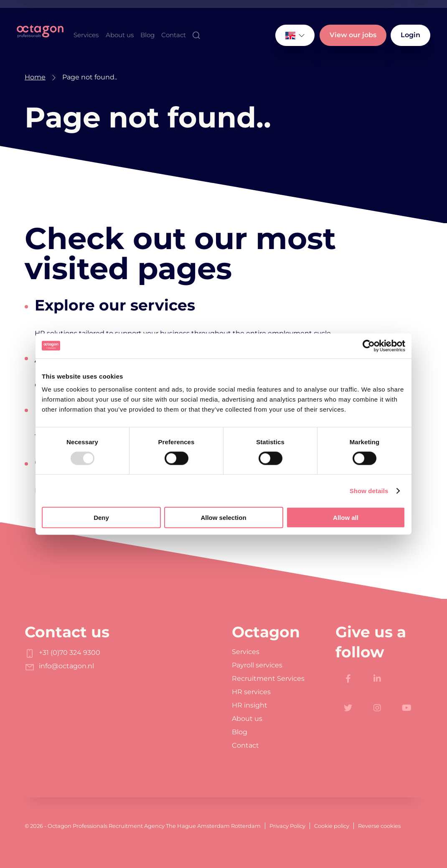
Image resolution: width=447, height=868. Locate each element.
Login (410, 35)
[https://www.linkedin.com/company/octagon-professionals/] (377, 679)
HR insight (250, 705)
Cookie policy (332, 826)
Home (35, 77)
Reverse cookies (379, 826)
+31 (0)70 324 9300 (62, 653)
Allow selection (223, 518)
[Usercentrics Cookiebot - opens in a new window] (369, 346)
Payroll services (257, 665)
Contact (174, 35)
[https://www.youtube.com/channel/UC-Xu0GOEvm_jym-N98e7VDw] (406, 708)
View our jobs (353, 35)
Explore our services (115, 305)
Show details (369, 490)
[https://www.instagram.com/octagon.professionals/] (377, 708)
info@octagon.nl (59, 666)
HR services (251, 692)
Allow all (346, 518)
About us (120, 35)
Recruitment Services (268, 679)
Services (86, 35)
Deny (101, 518)
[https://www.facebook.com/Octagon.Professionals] (348, 679)
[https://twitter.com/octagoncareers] (348, 708)
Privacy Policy (287, 826)
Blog (147, 35)
